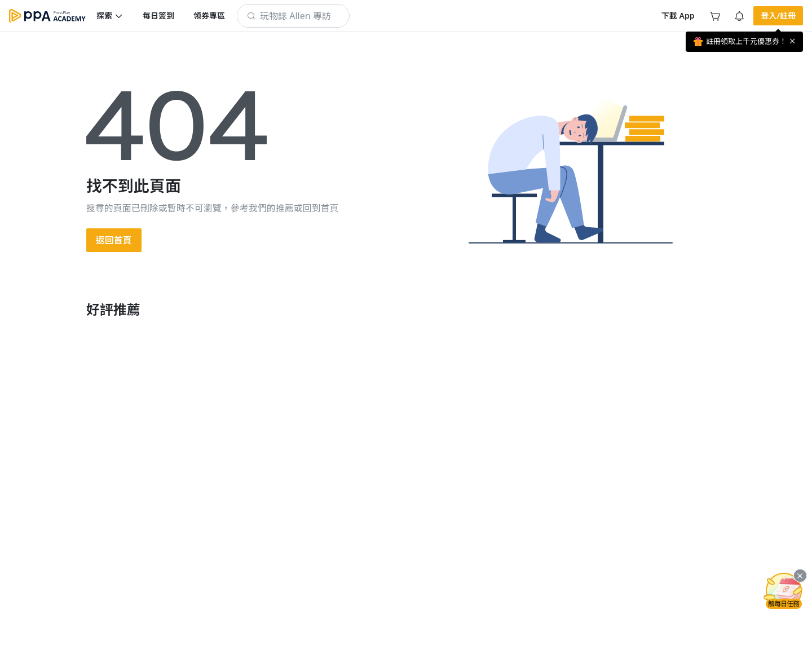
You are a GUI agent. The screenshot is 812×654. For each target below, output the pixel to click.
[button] (110, 16)
